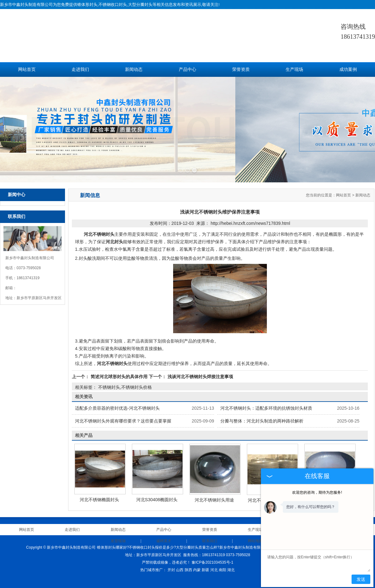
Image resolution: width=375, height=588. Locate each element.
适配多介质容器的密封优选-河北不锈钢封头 (117, 402)
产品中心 (187, 69)
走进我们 (80, 69)
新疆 (205, 564)
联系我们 (210, 535)
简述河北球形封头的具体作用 (119, 370)
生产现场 (294, 69)
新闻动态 (134, 69)
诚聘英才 (164, 535)
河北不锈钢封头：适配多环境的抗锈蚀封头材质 (266, 402)
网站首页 (27, 69)
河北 (214, 564)
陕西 (188, 564)
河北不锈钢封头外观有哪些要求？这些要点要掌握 (123, 415)
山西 (180, 564)
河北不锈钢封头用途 (214, 494)
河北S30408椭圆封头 (157, 493)
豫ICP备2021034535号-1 (212, 556)
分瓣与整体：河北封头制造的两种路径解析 (262, 415)
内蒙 (197, 564)
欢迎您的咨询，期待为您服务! (317, 492)
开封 (171, 564)
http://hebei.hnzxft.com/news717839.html (250, 217)
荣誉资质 (241, 69)
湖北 (231, 564)
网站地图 (255, 535)
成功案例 (348, 69)
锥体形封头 (87, 5)
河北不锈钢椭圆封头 (99, 493)
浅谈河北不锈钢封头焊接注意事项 (200, 370)
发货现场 (118, 535)
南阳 (222, 564)
